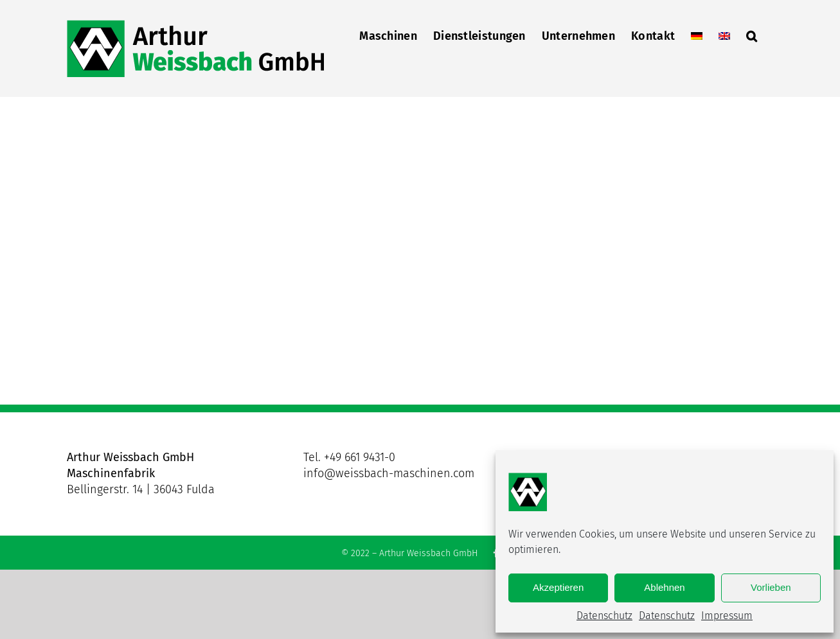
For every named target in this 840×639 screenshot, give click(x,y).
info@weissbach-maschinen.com (389, 473)
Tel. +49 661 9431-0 (349, 457)
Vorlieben (771, 587)
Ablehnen (664, 587)
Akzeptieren (558, 587)
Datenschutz (604, 616)
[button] (752, 35)
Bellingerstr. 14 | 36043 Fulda (141, 489)
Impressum (727, 616)
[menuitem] (697, 35)
